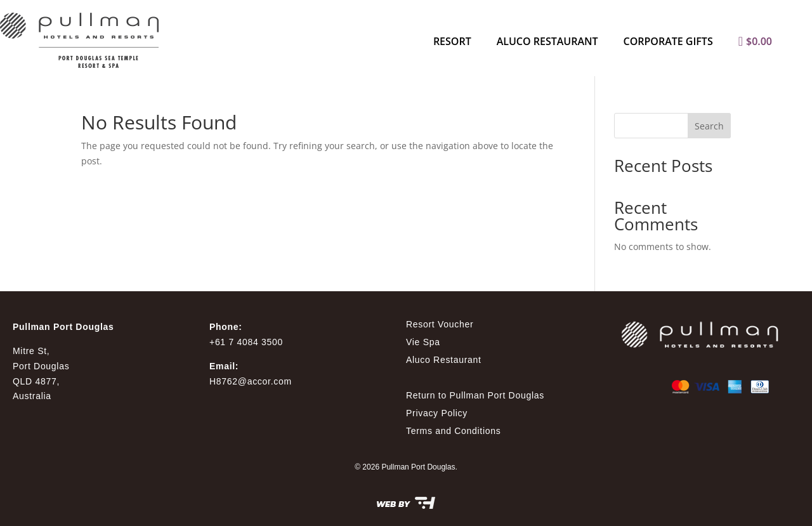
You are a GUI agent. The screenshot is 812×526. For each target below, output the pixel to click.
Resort (452, 41)
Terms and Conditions (453, 431)
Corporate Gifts (668, 41)
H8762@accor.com (251, 381)
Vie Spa (423, 342)
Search (709, 126)
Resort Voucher (440, 324)
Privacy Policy (437, 413)
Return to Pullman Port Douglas (475, 395)
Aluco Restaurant (547, 41)
